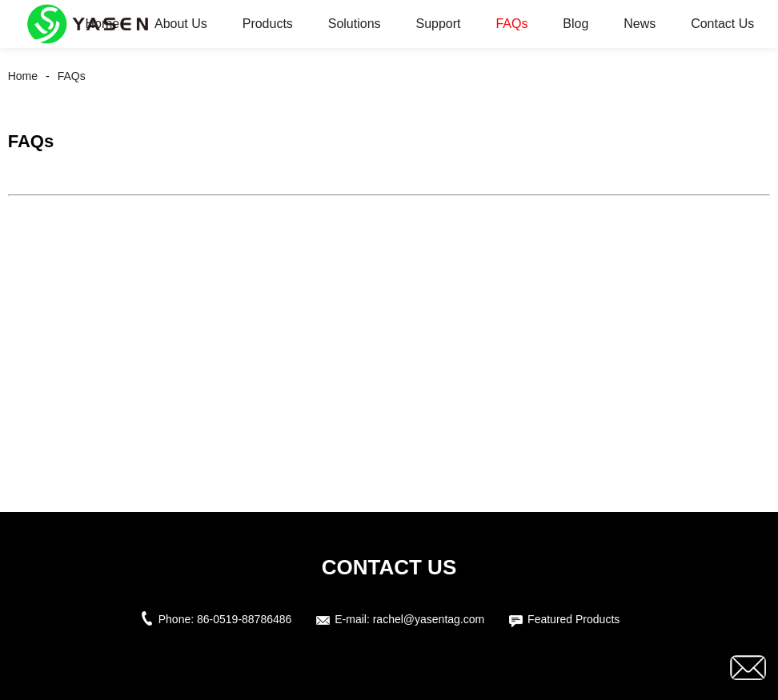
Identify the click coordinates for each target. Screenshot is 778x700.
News (640, 24)
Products (268, 24)
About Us (181, 24)
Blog (575, 24)
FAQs (511, 24)
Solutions (355, 24)
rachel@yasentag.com (429, 619)
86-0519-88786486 (244, 619)
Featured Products (573, 619)
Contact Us (722, 24)
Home (102, 24)
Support (438, 24)
